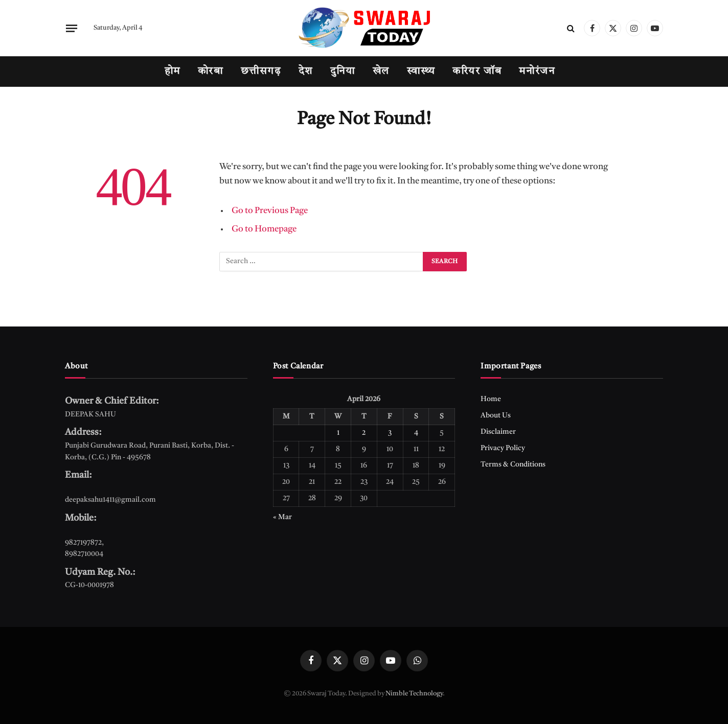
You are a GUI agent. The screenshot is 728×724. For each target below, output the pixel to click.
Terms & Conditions (513, 464)
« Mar (282, 517)
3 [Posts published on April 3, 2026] (390, 433)
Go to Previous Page (270, 211)
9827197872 (83, 543)
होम (173, 72)
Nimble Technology (414, 694)
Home (491, 399)
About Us (496, 415)
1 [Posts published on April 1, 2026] (338, 433)
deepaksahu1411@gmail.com (110, 500)
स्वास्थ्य (421, 72)
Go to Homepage (264, 229)
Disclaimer (498, 432)
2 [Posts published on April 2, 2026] (364, 433)
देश (306, 72)
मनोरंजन (537, 72)
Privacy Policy (503, 448)
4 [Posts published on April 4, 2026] (416, 433)
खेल (381, 72)
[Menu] (72, 28)
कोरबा (211, 72)
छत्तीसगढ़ (261, 72)
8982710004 (84, 554)
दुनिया (343, 72)
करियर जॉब (477, 72)
